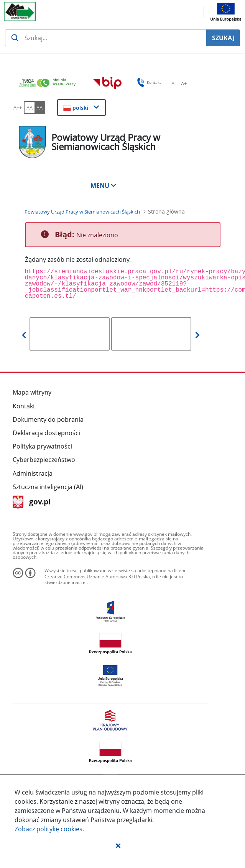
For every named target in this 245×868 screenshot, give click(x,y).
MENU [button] (104, 186)
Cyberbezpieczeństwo (44, 460)
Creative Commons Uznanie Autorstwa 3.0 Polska (97, 577)
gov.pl (32, 502)
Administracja (33, 473)
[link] (49, 83)
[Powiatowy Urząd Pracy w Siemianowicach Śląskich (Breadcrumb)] (82, 212)
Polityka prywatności (42, 446)
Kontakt (24, 406)
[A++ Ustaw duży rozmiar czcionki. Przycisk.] (18, 108)
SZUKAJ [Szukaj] (223, 38)
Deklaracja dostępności (46, 433)
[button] (118, 845)
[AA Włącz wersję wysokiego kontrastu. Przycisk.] (40, 108)
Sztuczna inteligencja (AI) (48, 487)
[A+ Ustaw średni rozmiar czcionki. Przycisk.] (184, 83)
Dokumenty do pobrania (48, 419)
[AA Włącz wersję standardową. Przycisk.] (29, 108)
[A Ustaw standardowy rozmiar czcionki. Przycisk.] (173, 83)
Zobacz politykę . (49, 829)
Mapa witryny (32, 392)
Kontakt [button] (148, 82)
